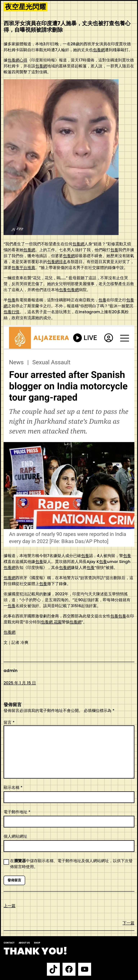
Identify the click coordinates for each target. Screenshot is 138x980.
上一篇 (10, 906)
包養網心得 (17, 60)
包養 (114, 250)
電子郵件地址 (17, 812)
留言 (9, 722)
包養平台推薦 (23, 268)
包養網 (99, 50)
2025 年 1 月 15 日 (20, 683)
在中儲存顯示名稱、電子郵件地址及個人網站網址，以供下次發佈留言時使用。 (71, 864)
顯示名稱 (13, 787)
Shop (37, 943)
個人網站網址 (15, 836)
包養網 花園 (51, 622)
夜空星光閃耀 (26, 7)
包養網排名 (57, 262)
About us (24, 943)
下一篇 (128, 923)
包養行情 (11, 312)
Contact (9, 943)
